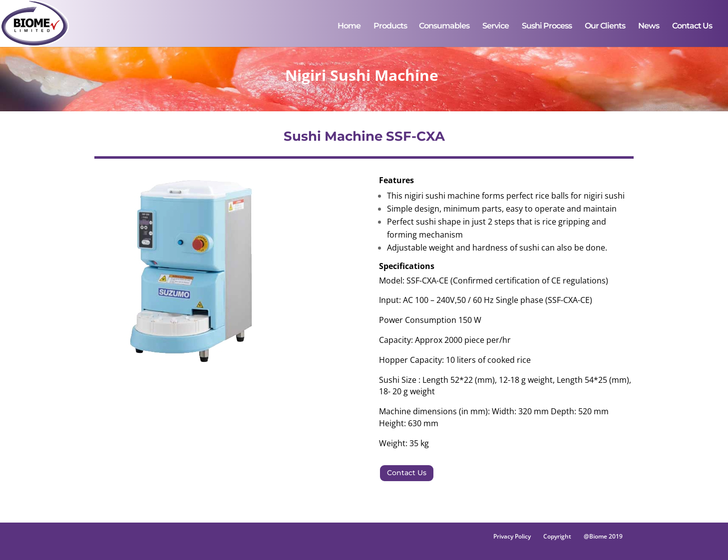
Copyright (557, 536)
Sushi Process (547, 26)
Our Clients (605, 26)
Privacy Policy (512, 536)
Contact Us (692, 26)
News (649, 26)
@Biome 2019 (603, 536)
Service (496, 26)
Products (390, 26)
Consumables (444, 26)
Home (349, 26)
